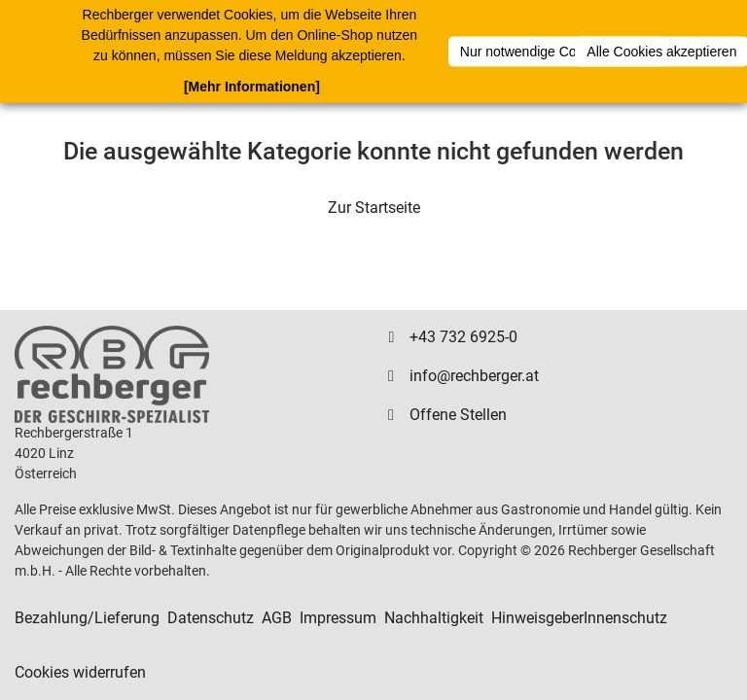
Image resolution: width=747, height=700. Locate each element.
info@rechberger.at (474, 376)
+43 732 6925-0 (463, 337)
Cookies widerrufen (80, 672)
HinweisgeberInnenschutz (579, 618)
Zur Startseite (374, 208)
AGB (277, 618)
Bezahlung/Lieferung (87, 618)
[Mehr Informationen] (252, 87)
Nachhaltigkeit (434, 618)
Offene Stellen (458, 415)
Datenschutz (211, 618)
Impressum (338, 618)
